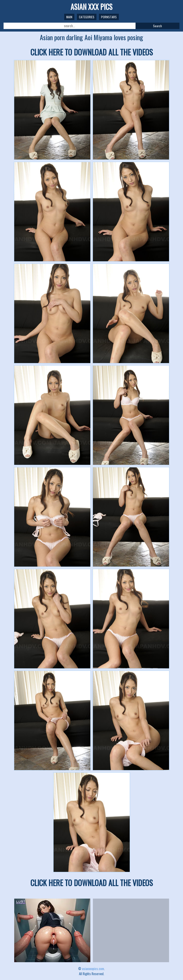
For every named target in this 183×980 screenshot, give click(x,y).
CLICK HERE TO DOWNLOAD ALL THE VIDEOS (92, 52)
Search (157, 26)
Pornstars (109, 17)
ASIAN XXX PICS (91, 7)
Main (69, 17)
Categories (87, 17)
